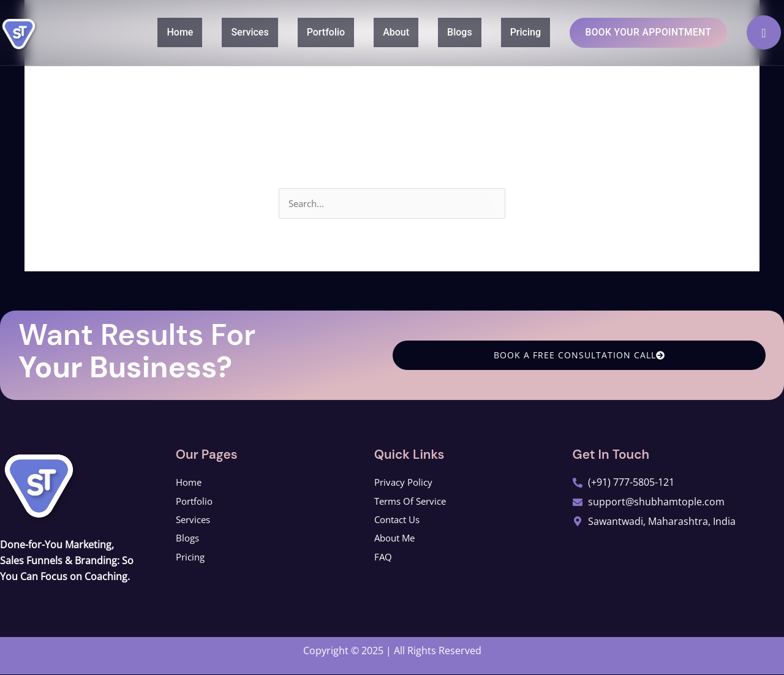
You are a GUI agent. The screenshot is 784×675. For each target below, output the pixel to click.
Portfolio (305, 32)
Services (229, 32)
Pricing (505, 32)
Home (159, 32)
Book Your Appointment (638, 32)
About (375, 32)
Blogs (439, 32)
